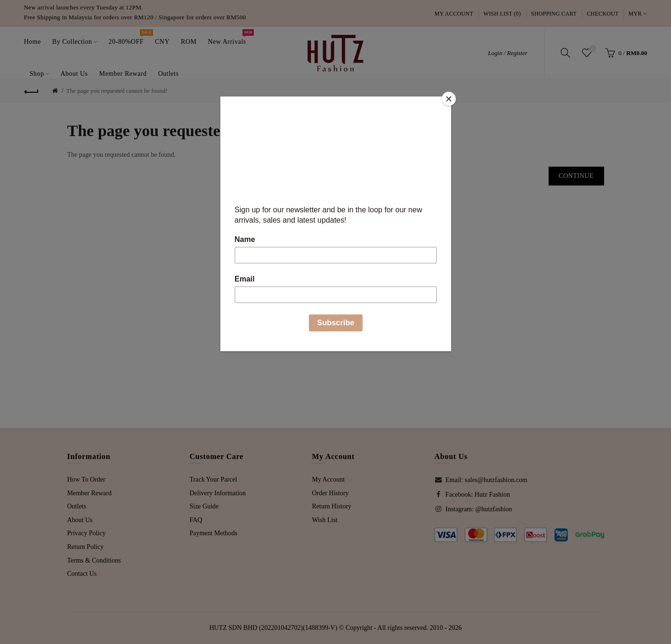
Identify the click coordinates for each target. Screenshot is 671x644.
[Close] (449, 99)
